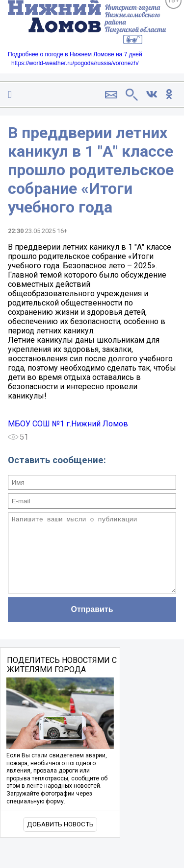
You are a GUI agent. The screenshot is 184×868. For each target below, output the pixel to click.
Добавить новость (60, 839)
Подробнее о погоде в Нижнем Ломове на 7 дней (75, 54)
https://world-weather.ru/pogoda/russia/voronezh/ (75, 63)
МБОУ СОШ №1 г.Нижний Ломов (68, 424)
